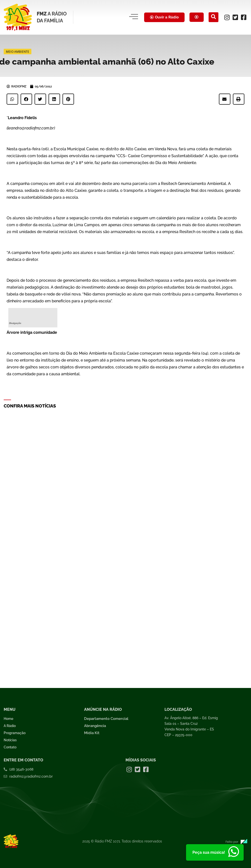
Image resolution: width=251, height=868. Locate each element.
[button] (12, 99)
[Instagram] (227, 17)
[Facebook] (244, 17)
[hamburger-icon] (132, 17)
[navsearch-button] (213, 17)
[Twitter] (235, 17)
